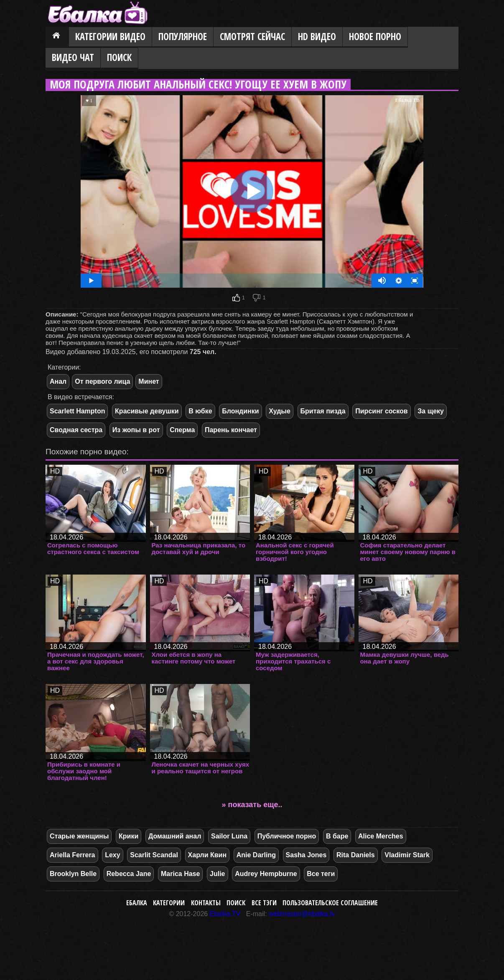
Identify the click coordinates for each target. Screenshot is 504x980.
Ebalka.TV (225, 914)
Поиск (119, 57)
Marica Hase (180, 874)
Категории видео (110, 37)
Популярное (183, 37)
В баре (337, 836)
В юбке (200, 411)
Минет (149, 381)
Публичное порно (287, 836)
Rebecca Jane (129, 874)
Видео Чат (73, 57)
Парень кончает (231, 430)
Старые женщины (79, 836)
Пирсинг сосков (381, 411)
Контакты (206, 903)
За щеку (431, 411)
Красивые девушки (147, 411)
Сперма (182, 430)
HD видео (317, 37)
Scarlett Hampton (77, 411)
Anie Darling (256, 855)
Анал (58, 381)
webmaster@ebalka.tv (302, 914)
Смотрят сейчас (252, 37)
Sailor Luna (229, 836)
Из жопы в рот (136, 430)
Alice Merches (381, 836)
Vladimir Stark (407, 855)
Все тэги (264, 903)
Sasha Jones (306, 855)
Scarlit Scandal (154, 855)
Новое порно (375, 37)
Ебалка (137, 903)
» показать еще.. (252, 805)
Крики (129, 836)
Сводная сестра (76, 430)
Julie (217, 874)
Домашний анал (175, 836)
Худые (280, 411)
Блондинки (240, 411)
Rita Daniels (356, 855)
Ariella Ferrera (73, 855)
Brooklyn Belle (73, 874)
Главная (57, 37)
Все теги (321, 874)
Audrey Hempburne (266, 874)
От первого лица (102, 381)
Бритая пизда (323, 411)
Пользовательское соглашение (330, 903)
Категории (169, 903)
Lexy (112, 855)
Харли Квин (207, 855)
